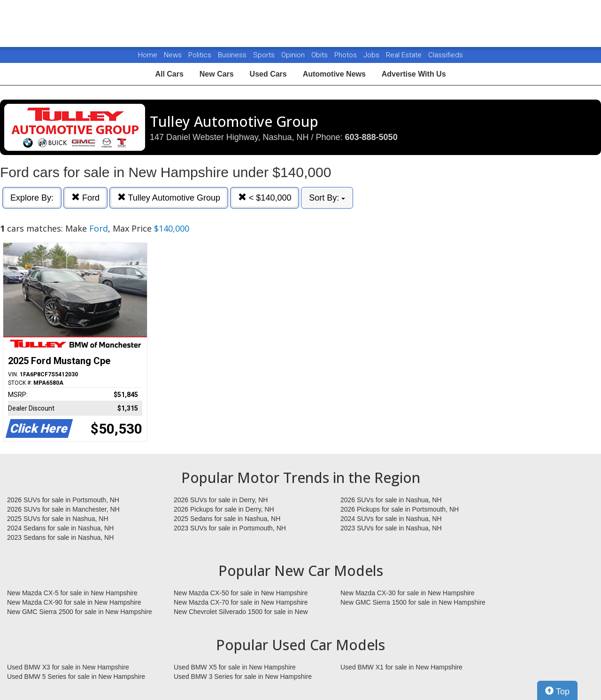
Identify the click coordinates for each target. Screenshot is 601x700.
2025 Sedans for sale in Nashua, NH (227, 519)
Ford (85, 198)
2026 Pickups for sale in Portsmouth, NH (400, 509)
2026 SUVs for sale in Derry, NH (221, 500)
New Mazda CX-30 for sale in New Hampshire (408, 593)
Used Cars (268, 74)
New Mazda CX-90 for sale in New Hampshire (74, 602)
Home (148, 55)
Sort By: (327, 198)
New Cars (217, 74)
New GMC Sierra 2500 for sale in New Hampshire (80, 612)
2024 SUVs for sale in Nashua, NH (391, 519)
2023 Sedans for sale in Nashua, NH (60, 537)
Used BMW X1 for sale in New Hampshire (401, 667)
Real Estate (405, 55)
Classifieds (446, 55)
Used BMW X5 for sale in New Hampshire (235, 667)
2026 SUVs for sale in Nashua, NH (391, 500)
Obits (320, 55)
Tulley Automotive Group (169, 198)
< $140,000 (265, 198)
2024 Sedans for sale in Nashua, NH (60, 528)
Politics (200, 55)
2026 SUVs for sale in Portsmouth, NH (63, 500)
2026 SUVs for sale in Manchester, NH (63, 509)
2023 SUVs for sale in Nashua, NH (391, 528)
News (173, 55)
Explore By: (32, 198)
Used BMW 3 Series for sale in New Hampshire (243, 677)
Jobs (372, 55)
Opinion (294, 55)
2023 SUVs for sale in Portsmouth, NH (230, 528)
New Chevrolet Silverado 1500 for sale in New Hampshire (241, 612)
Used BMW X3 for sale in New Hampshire (68, 667)
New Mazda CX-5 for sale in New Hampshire (72, 593)
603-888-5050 (371, 137)
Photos (347, 55)
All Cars (169, 74)
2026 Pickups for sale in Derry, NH (224, 509)
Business (233, 55)
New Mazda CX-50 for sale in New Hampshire (241, 593)
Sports (265, 55)
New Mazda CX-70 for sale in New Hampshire (241, 602)
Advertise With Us (414, 74)
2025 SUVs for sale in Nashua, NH (58, 519)
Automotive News (334, 74)
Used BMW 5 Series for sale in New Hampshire (76, 677)
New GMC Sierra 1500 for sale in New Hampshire (413, 602)
